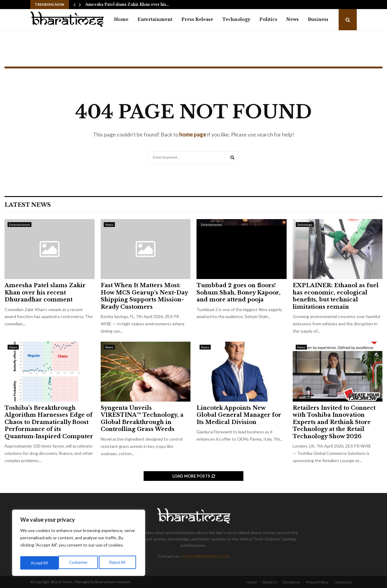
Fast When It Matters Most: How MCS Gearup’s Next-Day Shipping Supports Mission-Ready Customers (144, 296)
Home (121, 19)
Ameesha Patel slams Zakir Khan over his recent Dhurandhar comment (45, 292)
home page (193, 134)
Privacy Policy (317, 582)
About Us (270, 582)
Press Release (197, 19)
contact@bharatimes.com (205, 556)
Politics (268, 19)
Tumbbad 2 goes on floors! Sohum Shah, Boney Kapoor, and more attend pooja (239, 292)
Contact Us (343, 582)
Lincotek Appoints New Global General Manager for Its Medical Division (239, 415)
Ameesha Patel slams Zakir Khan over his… (127, 4)
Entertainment (155, 19)
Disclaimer (292, 582)
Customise (40, 563)
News (293, 19)
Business (318, 19)
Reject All (79, 563)
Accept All (118, 563)
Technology (236, 19)
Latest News (28, 205)
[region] (79, 544)
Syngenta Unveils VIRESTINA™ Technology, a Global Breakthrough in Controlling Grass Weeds (142, 419)
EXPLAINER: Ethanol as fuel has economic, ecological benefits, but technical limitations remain (336, 296)
